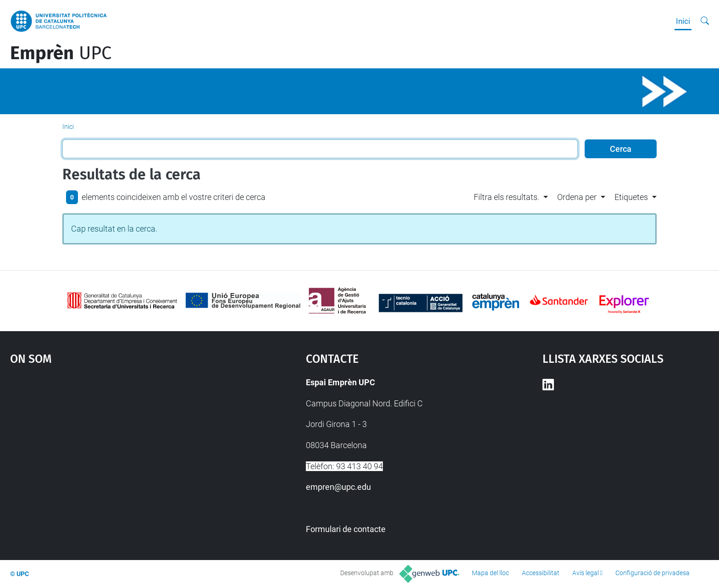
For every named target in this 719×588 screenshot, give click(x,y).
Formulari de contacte (346, 529)
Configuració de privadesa (653, 573)
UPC (61, 53)
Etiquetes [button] (631, 197)
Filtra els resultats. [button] (506, 197)
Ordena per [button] (577, 197)
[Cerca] (705, 21)
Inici (683, 21)
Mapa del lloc (490, 573)
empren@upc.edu (338, 487)
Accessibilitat (541, 573)
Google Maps (123, 444)
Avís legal (586, 573)
